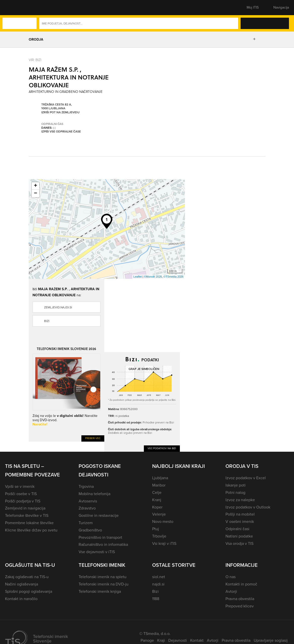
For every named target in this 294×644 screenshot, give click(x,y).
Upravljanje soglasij (271, 640)
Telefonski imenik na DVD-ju (104, 584)
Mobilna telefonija (94, 494)
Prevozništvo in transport (100, 537)
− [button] (35, 194)
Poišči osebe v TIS (21, 494)
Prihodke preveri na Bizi (158, 422)
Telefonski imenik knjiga (100, 591)
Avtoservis (88, 501)
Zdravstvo (87, 508)
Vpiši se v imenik (20, 486)
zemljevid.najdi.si (58, 307)
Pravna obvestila (240, 599)
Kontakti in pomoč (241, 584)
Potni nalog (235, 492)
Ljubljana (160, 478)
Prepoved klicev (240, 606)
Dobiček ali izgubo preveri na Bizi (130, 433)
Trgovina (86, 486)
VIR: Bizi (35, 60)
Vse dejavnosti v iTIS (97, 552)
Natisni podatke (239, 536)
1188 (156, 599)
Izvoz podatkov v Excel (246, 478)
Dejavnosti (178, 640)
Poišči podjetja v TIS (23, 501)
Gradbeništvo (90, 530)
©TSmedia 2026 (174, 277)
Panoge (147, 640)
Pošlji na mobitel (240, 514)
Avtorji (231, 591)
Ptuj (156, 529)
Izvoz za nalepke (240, 500)
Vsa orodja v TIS (239, 543)
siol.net (159, 577)
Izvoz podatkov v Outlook (248, 507)
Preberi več (93, 438)
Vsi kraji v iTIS (164, 543)
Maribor (159, 485)
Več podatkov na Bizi (162, 448)
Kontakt (197, 640)
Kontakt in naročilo (21, 599)
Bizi (47, 321)
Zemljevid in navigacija (25, 508)
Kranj (157, 500)
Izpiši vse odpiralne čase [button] (61, 131)
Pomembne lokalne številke (29, 523)
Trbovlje (159, 536)
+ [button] (35, 186)
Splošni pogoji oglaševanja (29, 591)
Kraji (161, 640)
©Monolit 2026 (153, 277)
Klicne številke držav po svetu (31, 530)
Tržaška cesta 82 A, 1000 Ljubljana (57, 106)
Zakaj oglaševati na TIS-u (27, 577)
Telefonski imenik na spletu (103, 577)
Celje (157, 492)
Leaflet (138, 277)
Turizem (86, 523)
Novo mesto (163, 521)
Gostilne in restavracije (99, 515)
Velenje (159, 514)
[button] (14, 8)
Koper (157, 507)
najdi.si (158, 584)
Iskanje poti (236, 485)
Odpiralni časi (237, 529)
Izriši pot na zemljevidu (60, 112)
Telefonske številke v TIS (27, 515)
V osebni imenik (240, 521)
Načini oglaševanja (22, 584)
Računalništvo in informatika (103, 544)
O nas (231, 577)
